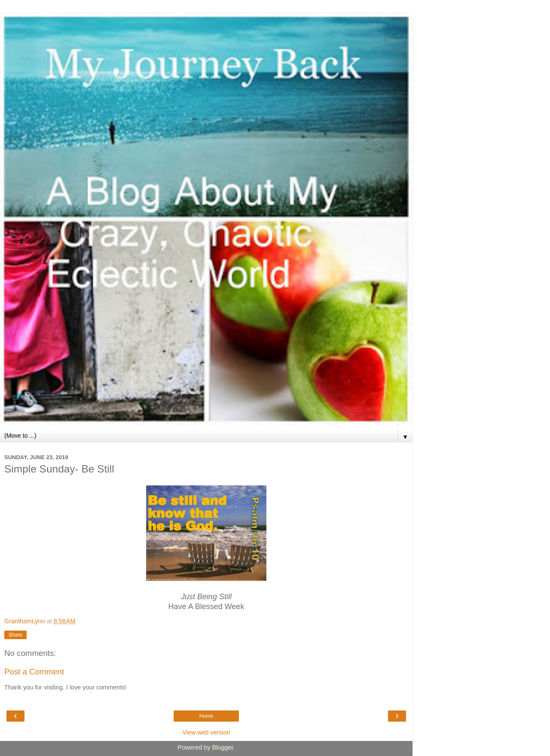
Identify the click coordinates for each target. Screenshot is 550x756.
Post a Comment (34, 672)
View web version (206, 732)
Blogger (223, 747)
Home (206, 716)
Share (15, 635)
